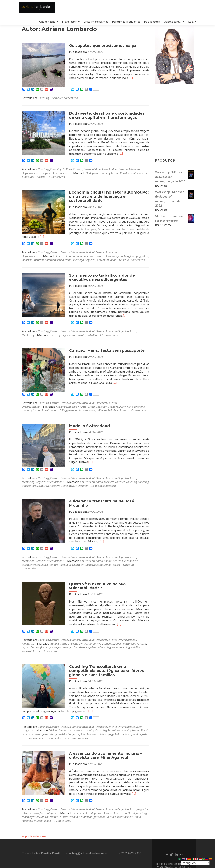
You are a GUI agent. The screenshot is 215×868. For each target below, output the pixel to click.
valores (121, 408)
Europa (135, 258)
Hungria (40, 183)
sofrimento (79, 337)
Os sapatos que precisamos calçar (98, 56)
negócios (90, 262)
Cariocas (101, 405)
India (113, 799)
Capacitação (47, 21)
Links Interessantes (96, 21)
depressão (28, 633)
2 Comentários (62, 803)
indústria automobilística (49, 262)
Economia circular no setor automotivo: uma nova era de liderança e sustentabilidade (103, 203)
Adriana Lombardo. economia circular (79, 258)
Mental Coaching (101, 633)
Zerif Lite (163, 849)
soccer (116, 554)
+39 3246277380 (130, 835)
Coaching (43, 104)
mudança (126, 716)
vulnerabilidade (31, 637)
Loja (191, 21)
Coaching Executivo (127, 629)
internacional (125, 799)
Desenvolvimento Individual (100, 175)
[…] (105, 88)
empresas (51, 633)
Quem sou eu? (173, 21)
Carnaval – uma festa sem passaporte (101, 353)
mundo (38, 803)
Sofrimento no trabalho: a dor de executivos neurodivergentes (96, 280)
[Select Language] (195, 863)
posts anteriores (34, 818)
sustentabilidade (106, 262)
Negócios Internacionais (56, 179)
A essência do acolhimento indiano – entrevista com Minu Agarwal (100, 738)
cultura (54, 408)
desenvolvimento (32, 716)
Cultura (78, 175)
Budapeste (92, 179)
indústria (27, 262)
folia (62, 408)
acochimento (81, 795)
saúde (47, 803)
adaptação (96, 795)
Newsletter (69, 21)
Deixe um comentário (65, 104)
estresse (63, 633)
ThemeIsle (174, 853)
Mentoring (28, 337)
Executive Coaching (60, 479)
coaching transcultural (113, 179)
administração (59, 629)
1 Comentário (57, 183)
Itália (68, 262)
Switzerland (80, 479)
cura (143, 629)
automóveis (110, 258)
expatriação (63, 716)
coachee (120, 476)
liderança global (109, 716)
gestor (76, 716)
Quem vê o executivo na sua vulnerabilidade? (92, 576)
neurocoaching (121, 633)
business (109, 476)
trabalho (92, 337)
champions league (115, 550)
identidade (89, 408)
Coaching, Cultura (61, 175)
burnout (97, 629)
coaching (124, 258)
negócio (66, 337)
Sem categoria (49, 795)
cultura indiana (69, 799)
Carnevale (127, 405)
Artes (83, 405)
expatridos (28, 183)
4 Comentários (109, 337)
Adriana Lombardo (67, 405)
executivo (49, 716)
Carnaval (113, 405)
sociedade (110, 408)
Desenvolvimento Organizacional (116, 334)
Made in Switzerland (84, 424)
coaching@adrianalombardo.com (88, 835)
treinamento (53, 720)
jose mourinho (103, 554)
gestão (144, 258)
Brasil (91, 405)
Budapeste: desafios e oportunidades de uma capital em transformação (104, 122)
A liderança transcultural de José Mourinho (106, 495)
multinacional (36, 720)
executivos (134, 179)
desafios (40, 633)
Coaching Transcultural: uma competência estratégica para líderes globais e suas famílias (106, 657)
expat (145, 179)
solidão (135, 633)
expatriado (86, 799)
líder (83, 716)
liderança (78, 262)
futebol (89, 554)
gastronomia (74, 408)
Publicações (152, 21)
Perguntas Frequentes (126, 21)
